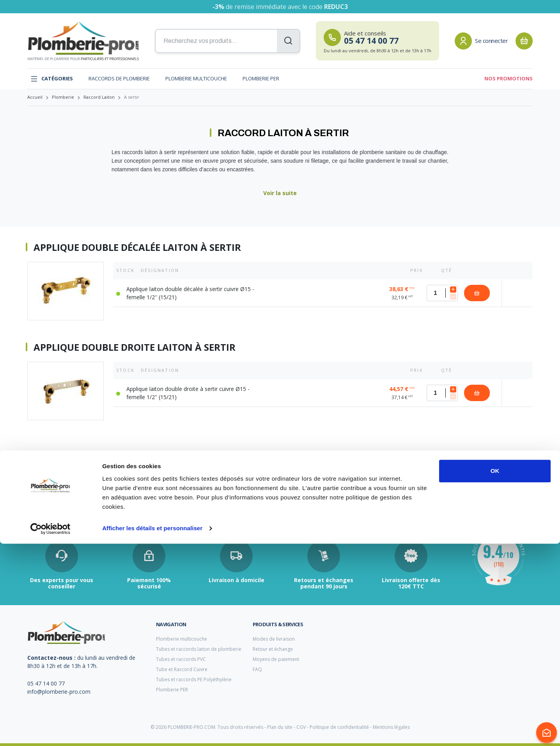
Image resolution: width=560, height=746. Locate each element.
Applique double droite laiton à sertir (135, 347)
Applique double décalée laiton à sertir (137, 247)
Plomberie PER (261, 78)
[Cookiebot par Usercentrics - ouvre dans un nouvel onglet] (51, 731)
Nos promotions (509, 78)
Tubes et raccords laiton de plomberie (199, 649)
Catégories (52, 79)
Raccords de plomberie (119, 78)
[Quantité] (442, 293)
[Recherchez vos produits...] (228, 41)
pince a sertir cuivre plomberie (232, 493)
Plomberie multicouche (196, 78)
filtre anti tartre (44, 493)
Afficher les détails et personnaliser (152, 731)
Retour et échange (273, 649)
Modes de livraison (274, 639)
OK (495, 673)
